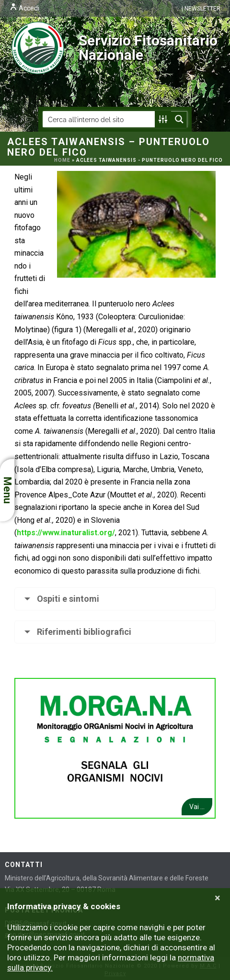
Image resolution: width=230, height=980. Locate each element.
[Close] (218, 898)
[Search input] (99, 119)
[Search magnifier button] (179, 119)
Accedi (24, 8)
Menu (7, 490)
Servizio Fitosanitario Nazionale (115, 48)
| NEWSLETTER (201, 9)
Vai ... (197, 807)
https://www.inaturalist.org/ (66, 533)
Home (62, 160)
